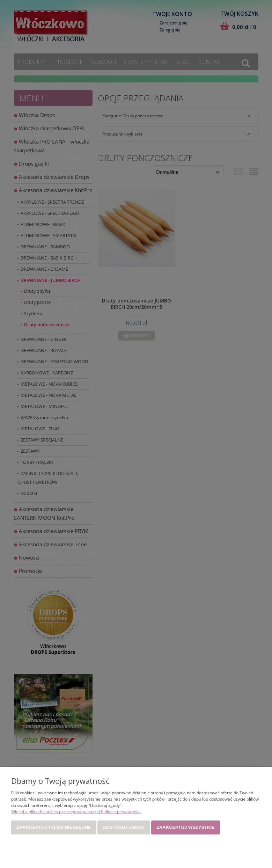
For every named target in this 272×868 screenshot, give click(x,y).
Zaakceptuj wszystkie (186, 827)
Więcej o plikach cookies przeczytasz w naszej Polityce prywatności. (76, 812)
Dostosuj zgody (124, 827)
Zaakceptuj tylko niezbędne (54, 827)
